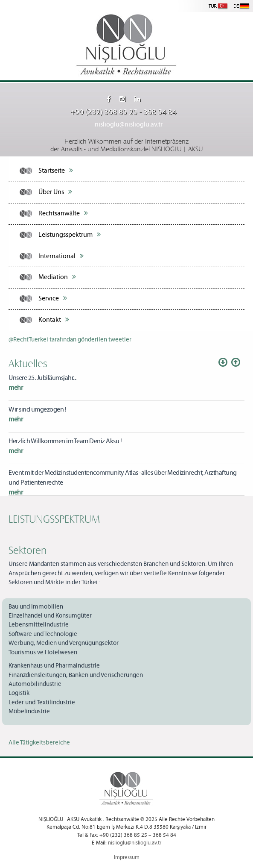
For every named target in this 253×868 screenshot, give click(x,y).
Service (53, 298)
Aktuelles (28, 363)
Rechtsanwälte (63, 213)
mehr (16, 388)
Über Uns (55, 192)
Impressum (127, 858)
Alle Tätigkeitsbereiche (39, 743)
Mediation (57, 277)
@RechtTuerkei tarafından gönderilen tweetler (70, 340)
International (61, 256)
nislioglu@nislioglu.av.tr (129, 125)
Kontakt (54, 320)
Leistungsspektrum (70, 235)
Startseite (56, 171)
